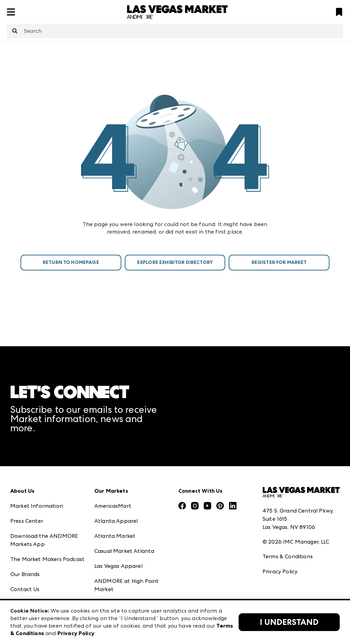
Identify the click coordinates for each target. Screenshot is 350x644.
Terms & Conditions (288, 556)
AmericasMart (113, 506)
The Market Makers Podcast (47, 559)
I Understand (289, 622)
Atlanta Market (115, 536)
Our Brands (25, 574)
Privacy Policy (280, 571)
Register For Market (279, 262)
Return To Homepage (71, 262)
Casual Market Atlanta (124, 551)
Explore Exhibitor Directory (175, 262)
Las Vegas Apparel (118, 566)
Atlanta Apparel (116, 521)
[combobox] (175, 31)
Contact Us (25, 589)
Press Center (27, 521)
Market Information (37, 506)
